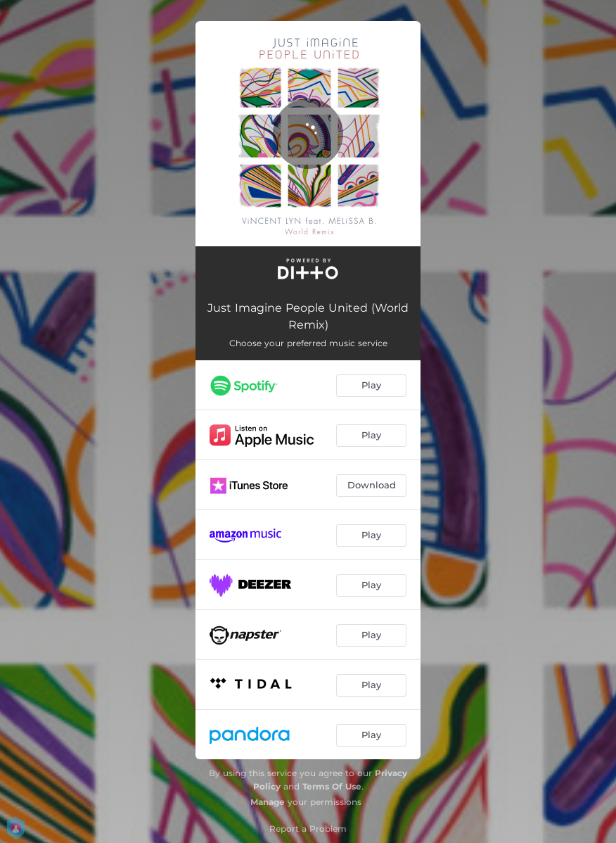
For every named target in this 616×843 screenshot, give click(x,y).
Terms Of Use (332, 786)
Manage (268, 802)
